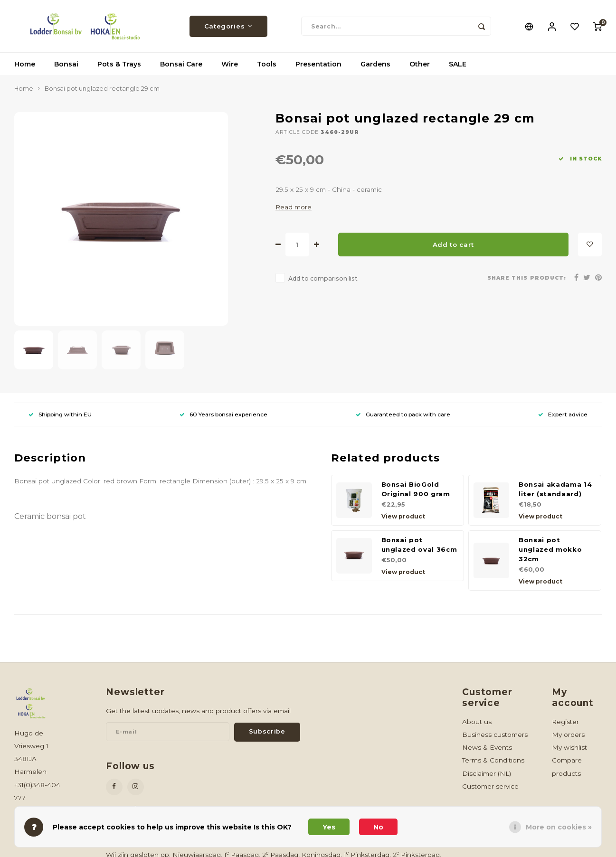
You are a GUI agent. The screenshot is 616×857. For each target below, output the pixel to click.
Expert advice (563, 414)
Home (25, 64)
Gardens (375, 64)
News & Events (487, 747)
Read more (294, 207)
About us (477, 722)
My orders (568, 735)
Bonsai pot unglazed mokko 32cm (550, 549)
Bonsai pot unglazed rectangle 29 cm (102, 89)
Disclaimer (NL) (487, 773)
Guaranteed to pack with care (403, 414)
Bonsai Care (181, 64)
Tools (267, 64)
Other (420, 64)
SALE (458, 64)
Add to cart (453, 245)
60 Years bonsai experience (223, 414)
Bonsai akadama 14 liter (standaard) (555, 489)
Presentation (318, 64)
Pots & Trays (119, 64)
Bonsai (66, 64)
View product (403, 516)
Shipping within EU (60, 414)
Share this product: (527, 278)
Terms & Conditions (493, 760)
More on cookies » (559, 827)
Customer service (490, 786)
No (378, 827)
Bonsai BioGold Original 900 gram (416, 489)
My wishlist (569, 747)
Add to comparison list (323, 278)
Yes (329, 827)
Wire (230, 64)
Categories (228, 26)
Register (565, 722)
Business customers (495, 735)
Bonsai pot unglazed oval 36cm (419, 545)
